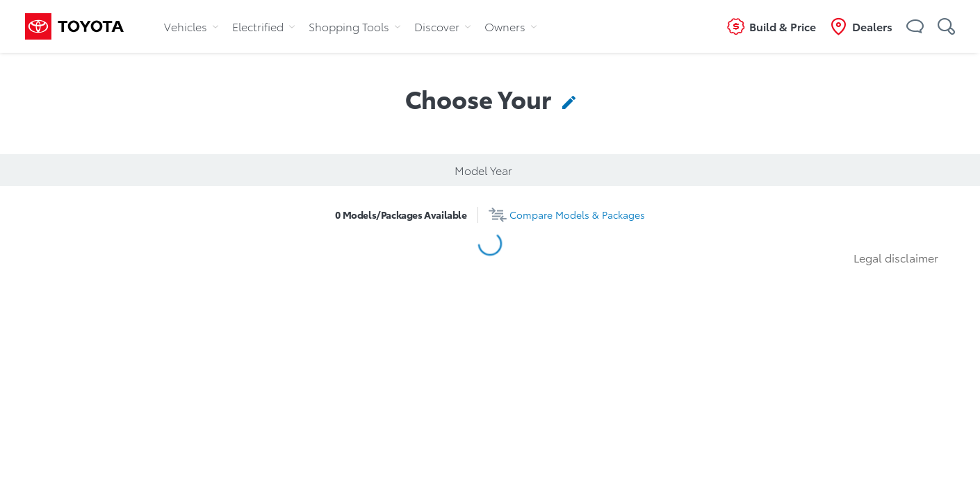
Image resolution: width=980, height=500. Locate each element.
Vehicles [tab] (191, 26)
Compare (577, 215)
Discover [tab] (442, 26)
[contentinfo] (566, 98)
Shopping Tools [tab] (354, 26)
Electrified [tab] (263, 26)
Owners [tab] (511, 26)
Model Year (483, 170)
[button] (915, 26)
